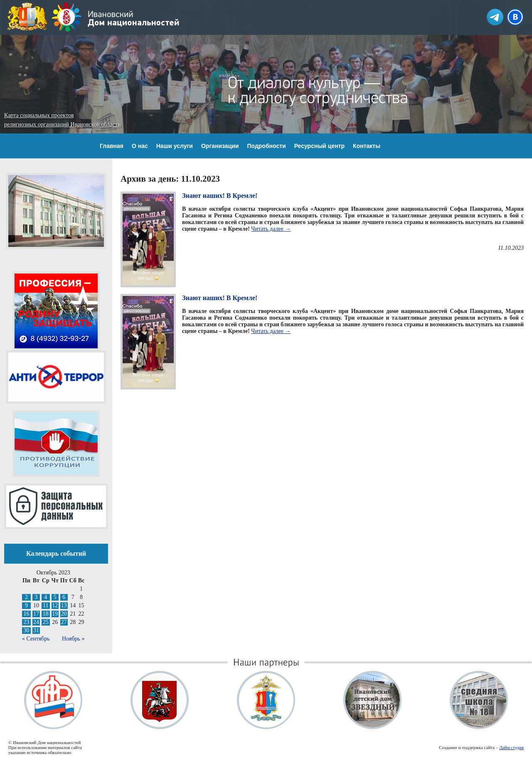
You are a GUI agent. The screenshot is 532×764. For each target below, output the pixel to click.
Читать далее (271, 229)
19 (55, 614)
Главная (112, 146)
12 (55, 605)
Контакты (367, 146)
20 (64, 614)
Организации (220, 146)
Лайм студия (511, 747)
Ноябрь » (73, 639)
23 (26, 622)
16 (26, 614)
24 (36, 622)
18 (46, 614)
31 (36, 630)
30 (26, 630)
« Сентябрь (36, 639)
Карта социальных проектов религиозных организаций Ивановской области (62, 120)
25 (46, 622)
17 (36, 614)
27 (64, 622)
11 (46, 605)
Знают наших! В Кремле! (220, 196)
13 (64, 605)
